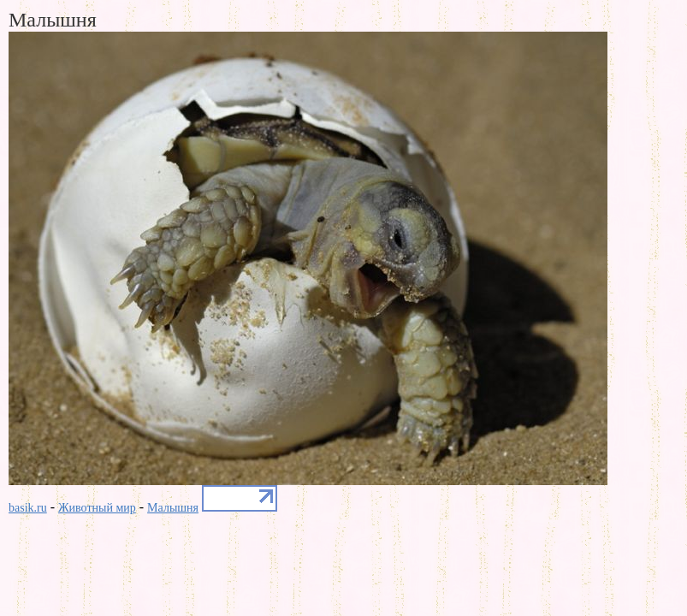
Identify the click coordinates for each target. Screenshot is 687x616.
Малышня (173, 508)
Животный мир (97, 508)
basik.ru (28, 508)
